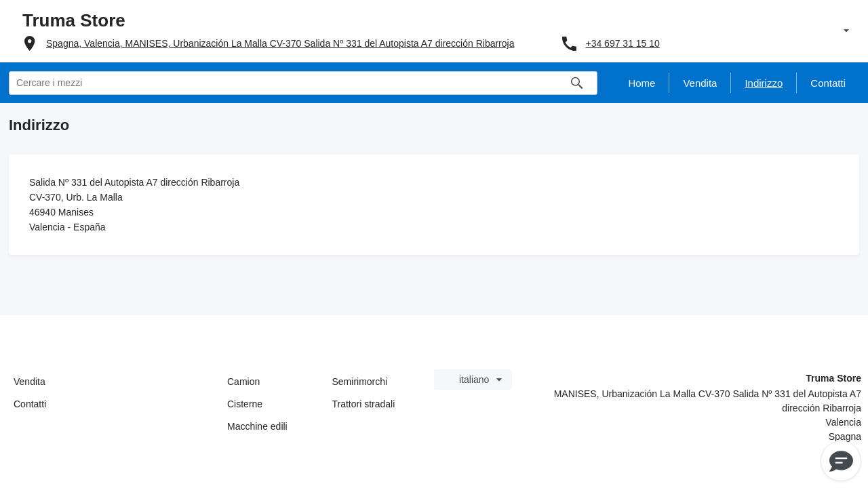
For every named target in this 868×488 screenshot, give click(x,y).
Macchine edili (257, 426)
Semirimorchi (360, 382)
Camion (243, 382)
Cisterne (245, 404)
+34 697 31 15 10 (622, 43)
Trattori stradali (364, 404)
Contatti (30, 404)
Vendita (29, 382)
